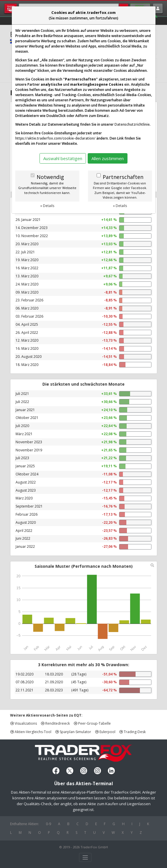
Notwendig (50, 177)
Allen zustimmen (108, 158)
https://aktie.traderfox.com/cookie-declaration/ (55, 138)
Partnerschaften (123, 177)
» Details (47, 206)
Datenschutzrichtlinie (132, 124)
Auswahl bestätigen (63, 158)
